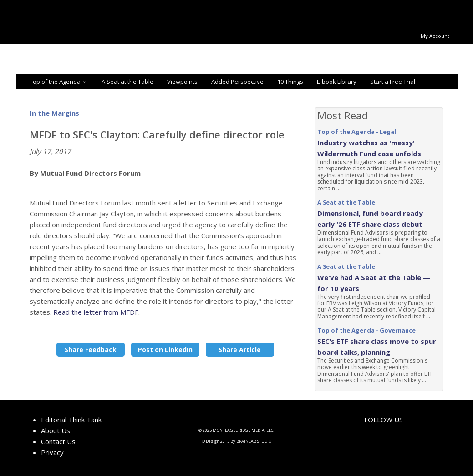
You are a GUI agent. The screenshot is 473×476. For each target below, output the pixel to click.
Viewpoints (182, 82)
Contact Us (58, 441)
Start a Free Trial (393, 82)
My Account (435, 36)
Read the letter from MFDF (96, 312)
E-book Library (337, 82)
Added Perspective (237, 82)
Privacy (52, 452)
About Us (56, 430)
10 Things (290, 82)
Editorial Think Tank (71, 420)
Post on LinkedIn (165, 350)
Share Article (240, 350)
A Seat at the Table (127, 82)
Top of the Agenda (59, 82)
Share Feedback (91, 350)
